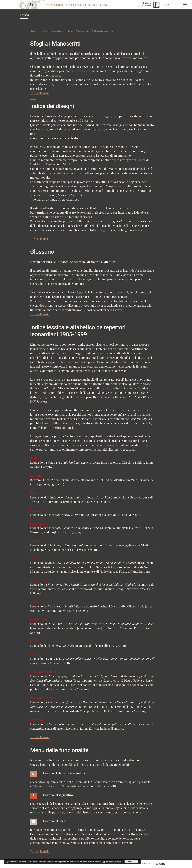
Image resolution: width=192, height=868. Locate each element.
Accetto (131, 861)
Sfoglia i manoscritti (39, 31)
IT (164, 5)
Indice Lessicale (85, 31)
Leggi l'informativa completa (112, 862)
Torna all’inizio (40, 93)
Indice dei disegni (57, 31)
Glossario (71, 31)
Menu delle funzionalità (104, 31)
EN (168, 5)
